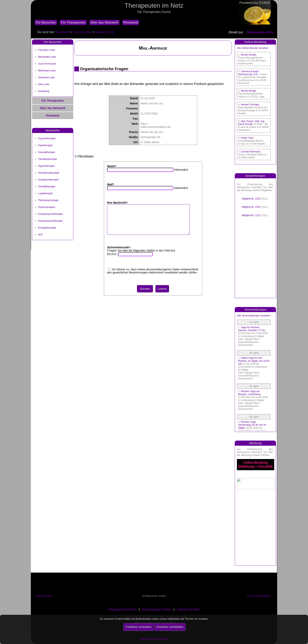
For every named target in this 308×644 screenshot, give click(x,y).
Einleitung (44, 91)
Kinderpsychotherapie (50, 221)
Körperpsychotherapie (51, 214)
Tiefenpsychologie (48, 200)
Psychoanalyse (47, 207)
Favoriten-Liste (47, 50)
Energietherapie (47, 228)
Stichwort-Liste (46, 77)
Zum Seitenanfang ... (260, 596)
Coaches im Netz (188, 609)
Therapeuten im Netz (122, 609)
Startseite (63, 32)
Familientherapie (48, 159)
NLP (41, 235)
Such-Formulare (47, 64)
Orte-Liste (44, 84)
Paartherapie (45, 145)
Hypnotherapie (46, 166)
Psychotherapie (47, 138)
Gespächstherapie (48, 180)
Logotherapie (46, 193)
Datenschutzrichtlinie (154, 639)
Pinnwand (131, 22)
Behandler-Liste (47, 57)
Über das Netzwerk (104, 22)
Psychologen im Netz (157, 609)
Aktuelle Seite (105, 32)
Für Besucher (46, 22)
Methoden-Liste (47, 71)
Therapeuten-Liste (260, 32)
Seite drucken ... (45, 596)
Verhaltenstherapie (49, 173)
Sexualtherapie (47, 152)
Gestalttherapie (47, 186)
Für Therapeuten (73, 22)
